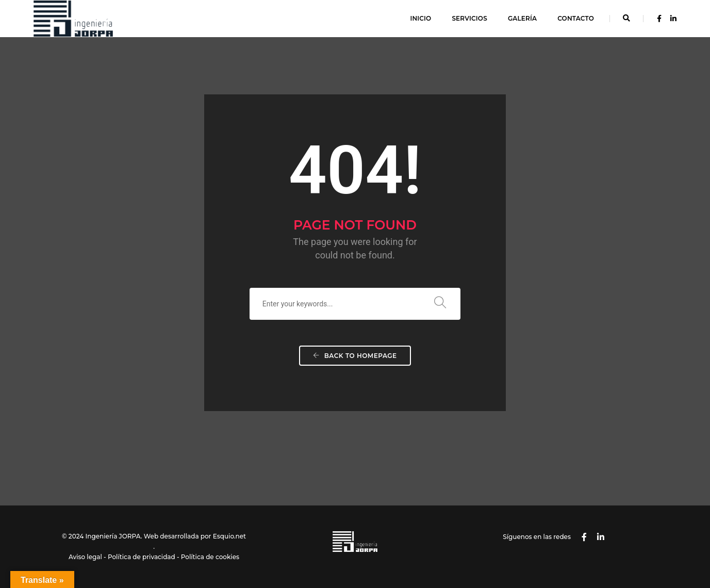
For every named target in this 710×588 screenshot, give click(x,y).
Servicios (469, 18)
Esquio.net (229, 536)
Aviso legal (85, 557)
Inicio (420, 18)
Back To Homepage (355, 356)
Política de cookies (210, 557)
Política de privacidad (142, 557)
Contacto (576, 18)
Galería (522, 18)
